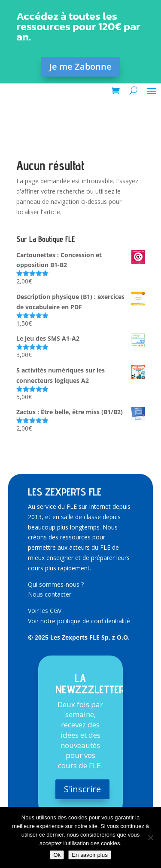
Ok (57, 855)
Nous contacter (50, 594)
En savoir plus (90, 855)
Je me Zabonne (80, 66)
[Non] (150, 837)
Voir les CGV (45, 611)
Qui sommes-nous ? (56, 584)
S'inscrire (82, 789)
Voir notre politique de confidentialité (79, 621)
